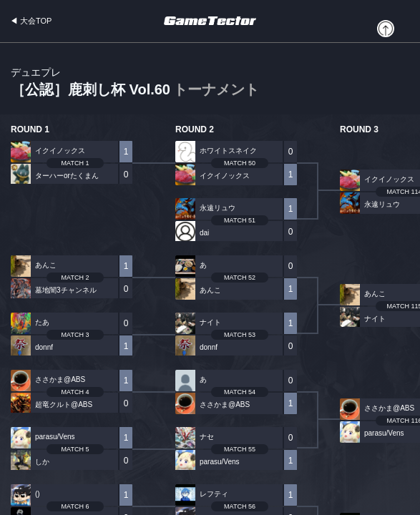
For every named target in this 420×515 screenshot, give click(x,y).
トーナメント (216, 89)
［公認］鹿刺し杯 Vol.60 (135, 83)
